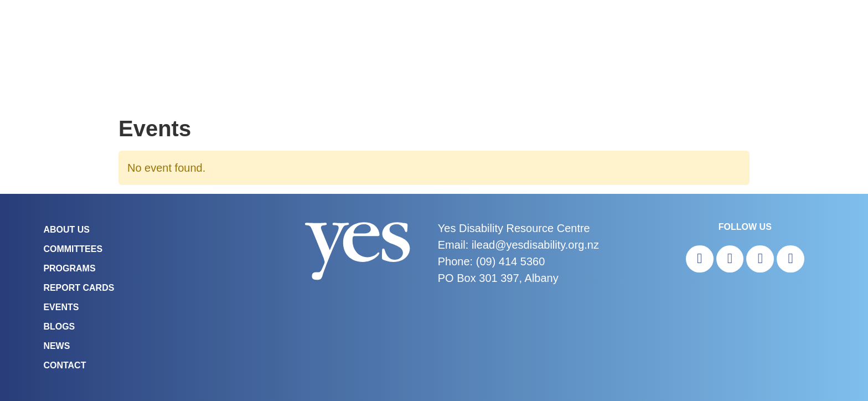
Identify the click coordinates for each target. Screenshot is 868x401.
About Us (66, 230)
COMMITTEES (73, 249)
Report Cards (79, 288)
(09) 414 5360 (511, 261)
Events (61, 307)
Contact (64, 365)
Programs (69, 268)
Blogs (59, 327)
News (56, 346)
